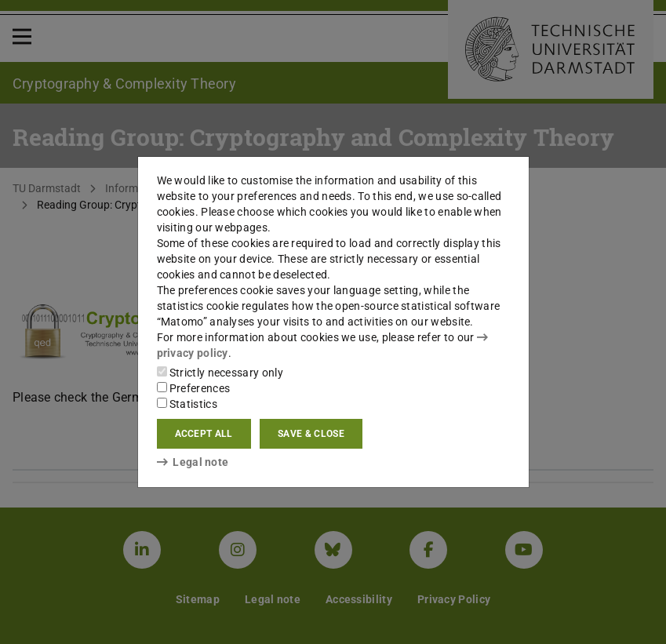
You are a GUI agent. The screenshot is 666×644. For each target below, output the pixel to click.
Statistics (187, 404)
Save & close (311, 434)
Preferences (194, 388)
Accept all (204, 434)
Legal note (193, 462)
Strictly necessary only (220, 373)
